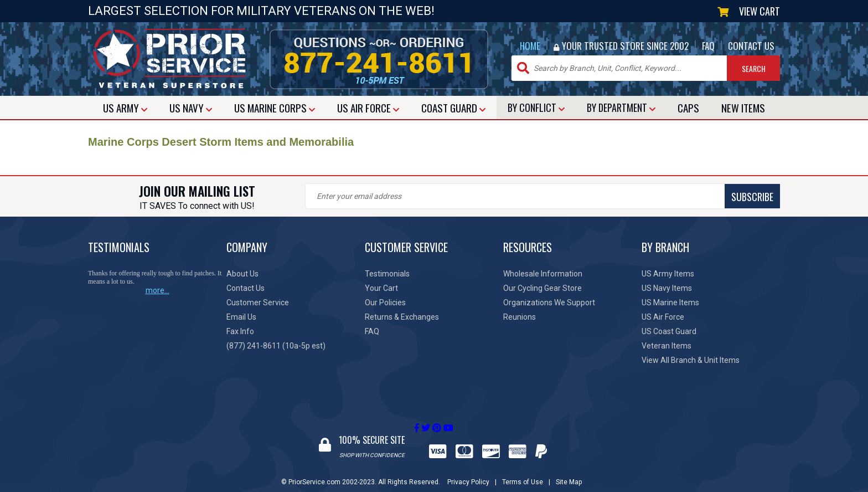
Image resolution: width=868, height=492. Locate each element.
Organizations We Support (549, 303)
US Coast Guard (669, 331)
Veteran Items (666, 346)
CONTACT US (751, 46)
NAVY (191, 107)
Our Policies (385, 303)
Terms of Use (523, 471)
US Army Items (668, 274)
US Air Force (663, 317)
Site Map (569, 471)
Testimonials (387, 274)
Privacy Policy (468, 471)
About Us (242, 274)
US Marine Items (670, 303)
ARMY (125, 107)
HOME (530, 46)
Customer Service (258, 303)
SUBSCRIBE (500, 197)
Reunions (520, 317)
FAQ (708, 46)
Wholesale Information (543, 274)
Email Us (241, 317)
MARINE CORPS (275, 107)
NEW (743, 107)
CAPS (688, 107)
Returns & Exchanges (402, 317)
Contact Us (246, 288)
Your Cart (381, 288)
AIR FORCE (368, 107)
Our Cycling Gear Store (542, 288)
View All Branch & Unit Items (691, 360)
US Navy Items (667, 288)
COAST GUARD (453, 107)
